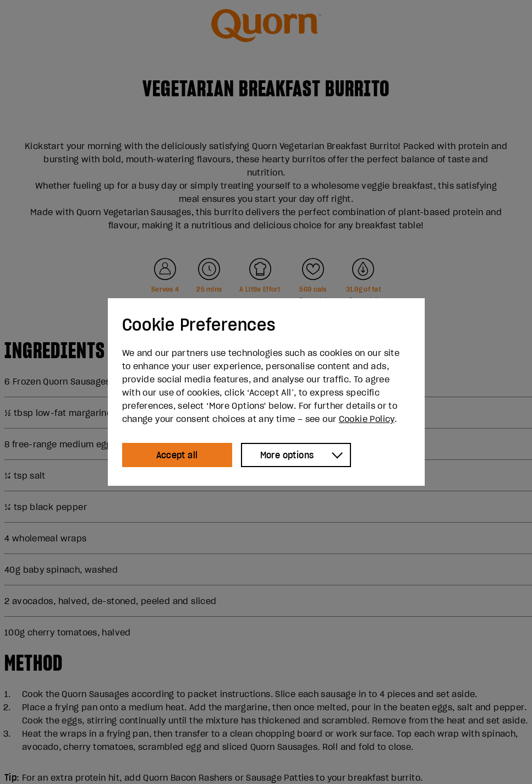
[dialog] (266, 392)
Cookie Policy (367, 419)
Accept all (177, 455)
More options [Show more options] (287, 455)
